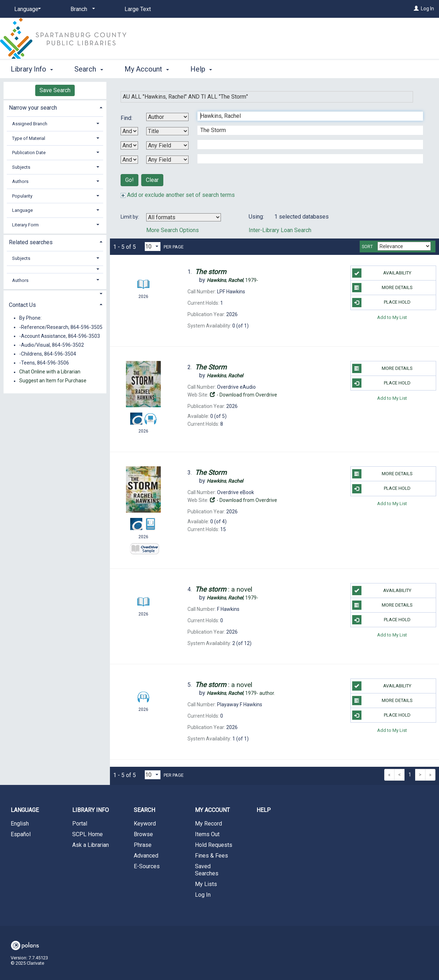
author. (241, 693)
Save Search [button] (55, 90)
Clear (152, 180)
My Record (208, 824)
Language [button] (22, 210)
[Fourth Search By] (167, 160)
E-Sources (147, 866)
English (20, 824)
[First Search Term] (306, 116)
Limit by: (130, 217)
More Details (383, 288)
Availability (382, 273)
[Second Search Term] (306, 130)
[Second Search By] (167, 131)
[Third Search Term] (306, 145)
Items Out (207, 834)
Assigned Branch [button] (30, 124)
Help (264, 810)
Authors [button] (20, 181)
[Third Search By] (167, 145)
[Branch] (81, 9)
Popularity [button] (22, 196)
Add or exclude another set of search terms (178, 195)
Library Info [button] (32, 69)
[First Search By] (167, 117)
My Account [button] (147, 69)
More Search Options (173, 230)
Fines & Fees (211, 856)
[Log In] (416, 9)
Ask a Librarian (91, 845)
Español (21, 834)
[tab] (55, 107)
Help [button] (201, 69)
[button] (55, 269)
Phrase (143, 845)
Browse (143, 834)
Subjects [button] (21, 167)
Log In (427, 9)
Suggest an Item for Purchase (53, 381)
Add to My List (392, 317)
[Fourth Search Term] (306, 159)
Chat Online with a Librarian (50, 372)
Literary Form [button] (25, 225)
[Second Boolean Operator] (129, 145)
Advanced (146, 856)
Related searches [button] (31, 242)
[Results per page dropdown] (153, 247)
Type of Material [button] (29, 138)
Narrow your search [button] (33, 108)
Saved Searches (207, 870)
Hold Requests (214, 845)
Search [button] (89, 69)
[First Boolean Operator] (129, 131)
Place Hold (382, 303)
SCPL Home (88, 834)
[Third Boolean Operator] (129, 160)
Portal (80, 824)
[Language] (26, 9)
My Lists (206, 884)
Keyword (145, 824)
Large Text (138, 9)
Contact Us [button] (22, 305)
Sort (367, 247)
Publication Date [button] (29, 153)
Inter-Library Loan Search (280, 230)
